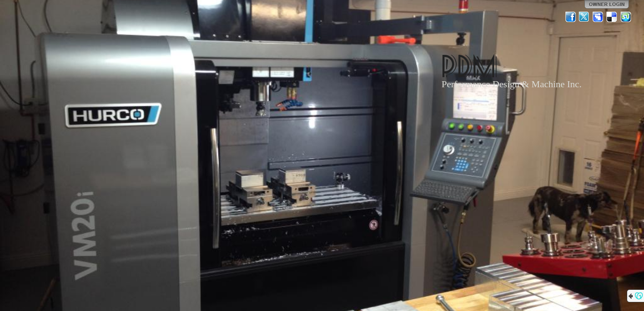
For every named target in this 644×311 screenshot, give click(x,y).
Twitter (584, 17)
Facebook (571, 17)
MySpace (598, 17)
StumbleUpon (626, 17)
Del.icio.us (612, 17)
